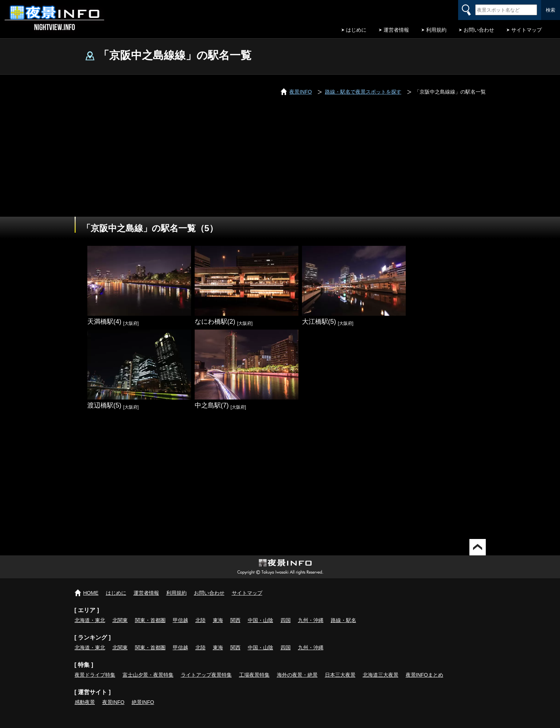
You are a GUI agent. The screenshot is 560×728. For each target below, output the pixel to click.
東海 (218, 620)
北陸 (200, 620)
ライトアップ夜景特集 (206, 675)
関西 (235, 620)
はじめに (356, 30)
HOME (91, 593)
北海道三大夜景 (381, 675)
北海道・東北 (90, 620)
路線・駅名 (343, 620)
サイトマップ (527, 30)
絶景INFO (143, 702)
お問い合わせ (479, 30)
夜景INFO (113, 702)
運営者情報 (396, 30)
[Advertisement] (280, 162)
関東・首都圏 (150, 620)
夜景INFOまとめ (424, 675)
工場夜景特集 (254, 675)
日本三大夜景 (340, 675)
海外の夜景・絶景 (297, 675)
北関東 (120, 620)
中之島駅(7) (212, 405)
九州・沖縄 (311, 620)
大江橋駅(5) (319, 322)
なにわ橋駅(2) (215, 322)
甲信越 (180, 620)
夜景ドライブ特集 (95, 675)
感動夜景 (85, 702)
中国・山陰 (261, 620)
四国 (286, 620)
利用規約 (436, 30)
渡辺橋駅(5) (104, 405)
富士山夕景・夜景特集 (148, 675)
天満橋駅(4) (104, 322)
